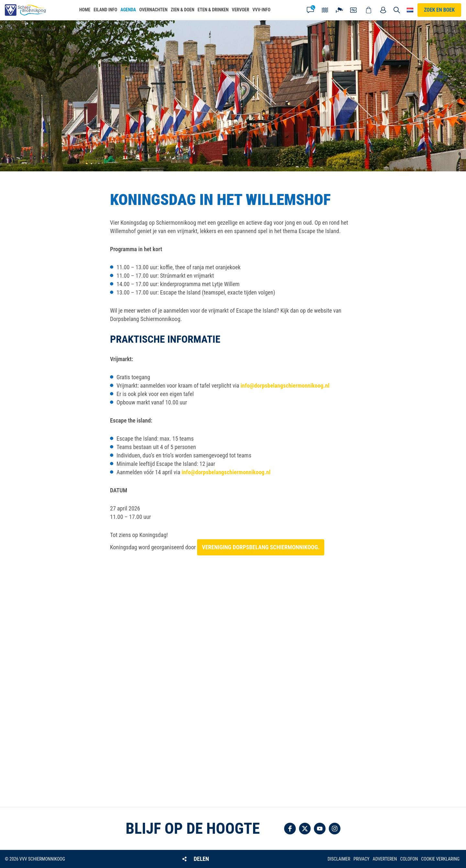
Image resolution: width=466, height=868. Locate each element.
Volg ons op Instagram (335, 829)
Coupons (354, 10)
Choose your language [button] (410, 10)
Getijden (325, 10)
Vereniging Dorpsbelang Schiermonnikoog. (261, 547)
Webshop (369, 10)
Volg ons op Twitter (305, 829)
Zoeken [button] (397, 10)
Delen (201, 859)
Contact (310, 10)
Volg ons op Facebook (290, 829)
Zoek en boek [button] (439, 10)
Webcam (339, 10)
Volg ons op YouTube (320, 829)
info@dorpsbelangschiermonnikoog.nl (285, 386)
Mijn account (383, 10)
